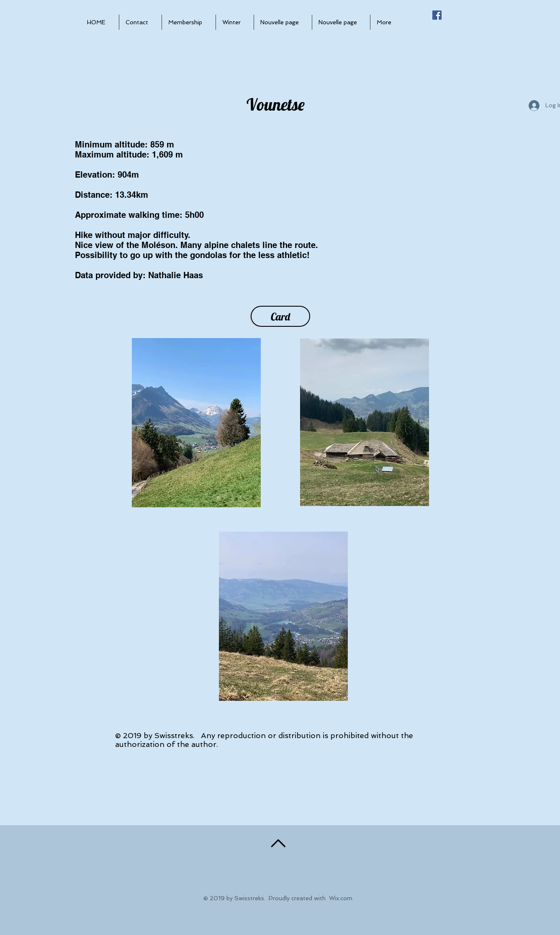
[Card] (280, 316)
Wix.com (341, 898)
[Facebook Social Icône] (437, 15)
